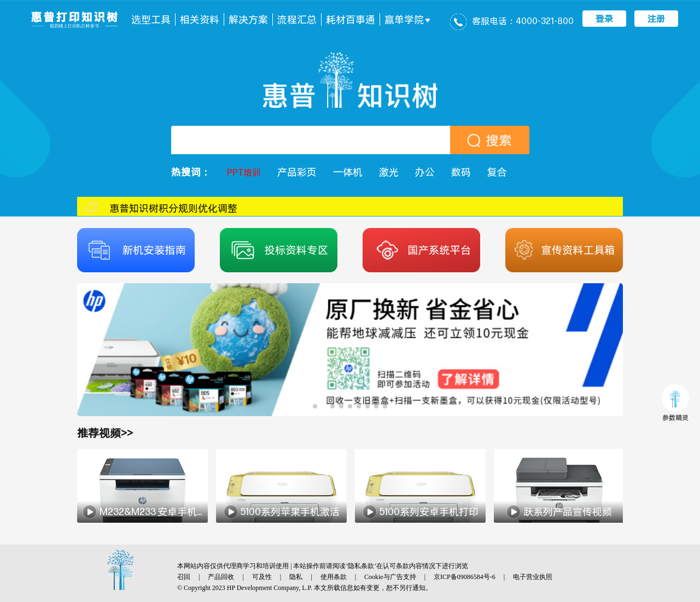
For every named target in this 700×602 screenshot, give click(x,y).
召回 (184, 577)
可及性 (262, 577)
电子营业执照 (533, 577)
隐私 (296, 577)
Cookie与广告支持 (390, 577)
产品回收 (221, 577)
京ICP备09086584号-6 (465, 577)
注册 (656, 19)
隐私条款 (361, 566)
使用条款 (334, 577)
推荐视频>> (105, 433)
